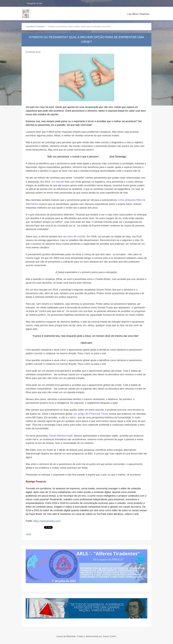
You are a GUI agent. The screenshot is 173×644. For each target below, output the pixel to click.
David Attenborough (61, 436)
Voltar (28, 534)
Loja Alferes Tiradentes (138, 14)
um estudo (58, 182)
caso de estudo (76, 236)
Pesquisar (23, 3)
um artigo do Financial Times (91, 414)
